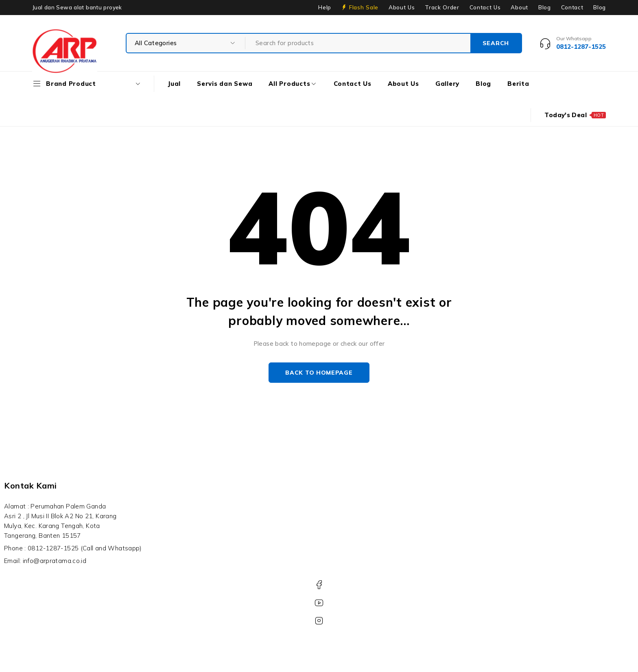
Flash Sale (364, 7)
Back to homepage (319, 373)
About (519, 7)
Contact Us (485, 7)
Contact (572, 7)
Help (325, 7)
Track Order (442, 7)
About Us (402, 7)
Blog (545, 7)
